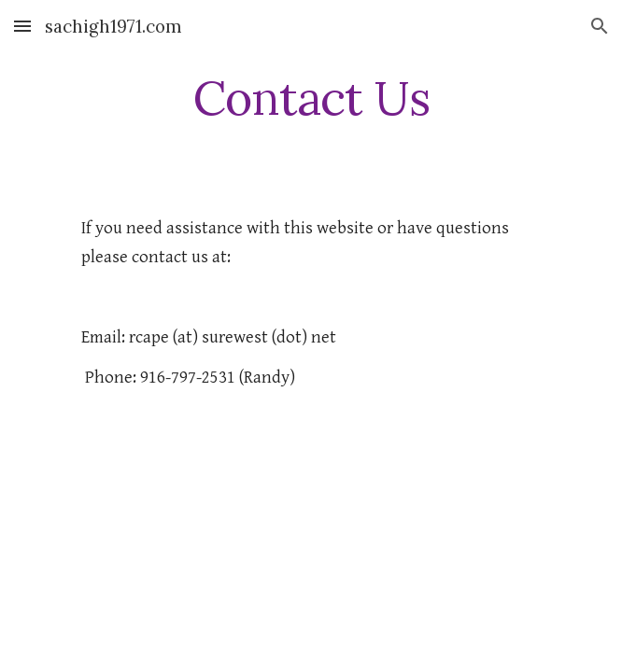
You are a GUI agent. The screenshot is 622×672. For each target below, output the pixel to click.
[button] (22, 26)
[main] (311, 98)
